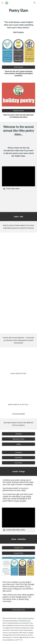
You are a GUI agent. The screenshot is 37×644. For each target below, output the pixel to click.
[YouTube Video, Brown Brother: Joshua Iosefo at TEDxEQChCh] (19, 391)
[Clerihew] (19, 434)
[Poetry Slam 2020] (19, 610)
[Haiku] (19, 444)
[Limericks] (19, 458)
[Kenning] (19, 452)
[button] (2, 3)
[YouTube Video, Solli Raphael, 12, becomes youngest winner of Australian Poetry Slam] (18, 245)
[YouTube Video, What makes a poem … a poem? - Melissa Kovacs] (19, 201)
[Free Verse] (19, 463)
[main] (19, 10)
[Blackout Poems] (19, 439)
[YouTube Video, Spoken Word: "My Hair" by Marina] (18, 296)
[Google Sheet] (19, 553)
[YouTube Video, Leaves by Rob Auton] (18, 270)
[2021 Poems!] (19, 67)
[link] (19, 179)
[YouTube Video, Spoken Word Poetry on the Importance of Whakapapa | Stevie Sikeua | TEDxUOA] (19, 360)
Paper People (20, 501)
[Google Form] (19, 548)
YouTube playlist (19, 414)
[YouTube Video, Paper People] (18, 321)
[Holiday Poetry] (19, 111)
